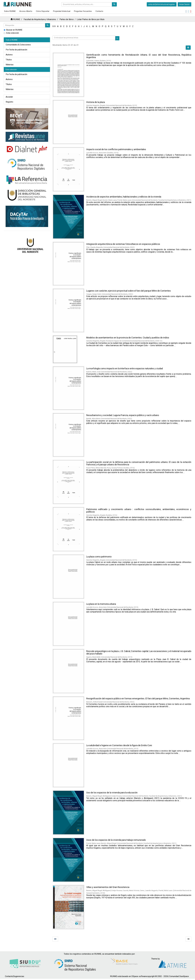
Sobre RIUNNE (10, 11)
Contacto (99, 11)
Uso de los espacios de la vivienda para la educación (112, 793)
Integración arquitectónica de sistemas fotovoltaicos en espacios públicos (123, 244)
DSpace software (139, 976)
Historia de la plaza (96, 102)
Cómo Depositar (43, 11)
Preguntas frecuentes (83, 11)
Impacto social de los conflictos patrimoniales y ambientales (116, 149)
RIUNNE (17, 19)
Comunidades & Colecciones (18, 45)
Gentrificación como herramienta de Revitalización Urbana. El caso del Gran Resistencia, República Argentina (139, 56)
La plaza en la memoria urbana (101, 604)
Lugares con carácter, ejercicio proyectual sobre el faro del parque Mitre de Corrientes (129, 291)
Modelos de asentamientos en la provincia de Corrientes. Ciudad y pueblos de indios (128, 338)
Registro (9, 102)
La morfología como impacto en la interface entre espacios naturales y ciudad (125, 368)
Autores (9, 55)
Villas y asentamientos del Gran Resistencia (108, 887)
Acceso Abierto (26, 11)
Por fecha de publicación (16, 50)
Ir (117, 38)
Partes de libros (67, 19)
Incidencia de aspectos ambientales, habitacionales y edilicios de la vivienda (124, 197)
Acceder (9, 97)
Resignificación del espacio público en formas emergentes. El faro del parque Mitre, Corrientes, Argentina (138, 698)
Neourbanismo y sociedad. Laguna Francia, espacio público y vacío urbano (123, 415)
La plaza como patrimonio (99, 557)
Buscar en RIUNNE (13, 30)
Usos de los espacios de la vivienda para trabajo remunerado (116, 840)
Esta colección (11, 33)
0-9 (54, 26)
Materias (10, 65)
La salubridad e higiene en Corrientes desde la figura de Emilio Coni (119, 745)
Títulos (9, 60)
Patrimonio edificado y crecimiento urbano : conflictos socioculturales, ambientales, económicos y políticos (139, 510)
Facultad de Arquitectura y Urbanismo (40, 19)
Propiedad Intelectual (62, 11)
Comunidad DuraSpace (179, 976)
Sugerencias (19, 976)
